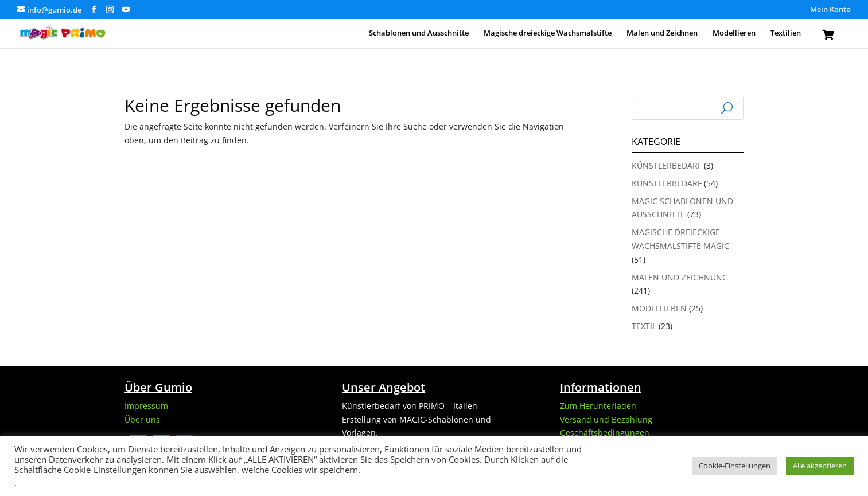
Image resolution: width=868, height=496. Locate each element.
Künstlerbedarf (667, 165)
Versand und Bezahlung (606, 419)
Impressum (146, 406)
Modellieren (734, 33)
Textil (644, 326)
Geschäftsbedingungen (605, 433)
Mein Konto (830, 10)
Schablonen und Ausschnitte (419, 33)
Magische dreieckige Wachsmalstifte (548, 33)
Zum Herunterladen (598, 406)
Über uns (142, 419)
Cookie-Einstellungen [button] (735, 466)
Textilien (786, 33)
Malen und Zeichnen (662, 33)
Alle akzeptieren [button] (820, 466)
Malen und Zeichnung (680, 277)
